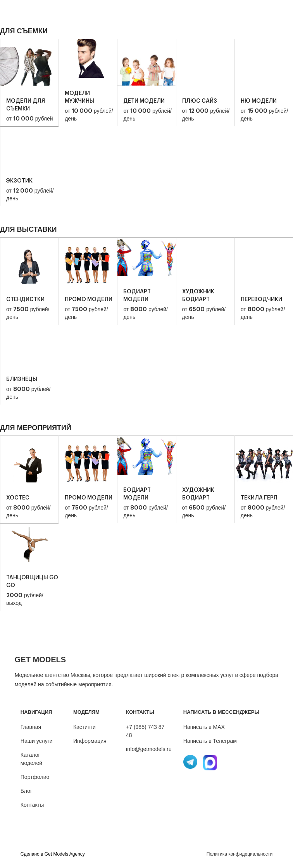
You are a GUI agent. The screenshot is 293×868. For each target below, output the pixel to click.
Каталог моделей (31, 759)
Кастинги (84, 727)
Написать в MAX (204, 727)
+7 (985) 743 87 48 (145, 731)
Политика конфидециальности (240, 854)
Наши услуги (37, 741)
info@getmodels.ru (149, 749)
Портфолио (35, 777)
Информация (90, 741)
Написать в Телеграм (210, 741)
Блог (26, 791)
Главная (31, 727)
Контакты (32, 805)
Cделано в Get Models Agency (53, 854)
